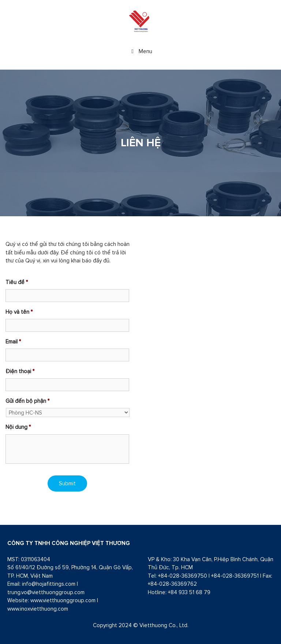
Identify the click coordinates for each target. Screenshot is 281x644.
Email (13, 341)
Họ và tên (19, 312)
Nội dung (18, 427)
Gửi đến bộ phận (27, 401)
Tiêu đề (17, 282)
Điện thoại (20, 371)
